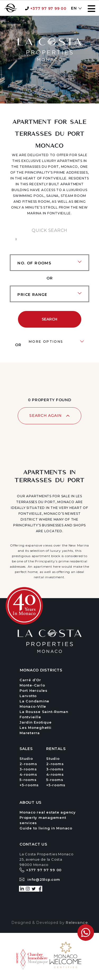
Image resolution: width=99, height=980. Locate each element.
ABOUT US (30, 802)
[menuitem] (74, 8)
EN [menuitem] (74, 8)
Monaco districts (41, 670)
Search (49, 319)
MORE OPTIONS (46, 342)
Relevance (77, 923)
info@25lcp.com (44, 879)
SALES (26, 749)
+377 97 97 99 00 (48, 8)
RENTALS (56, 749)
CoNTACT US (33, 844)
